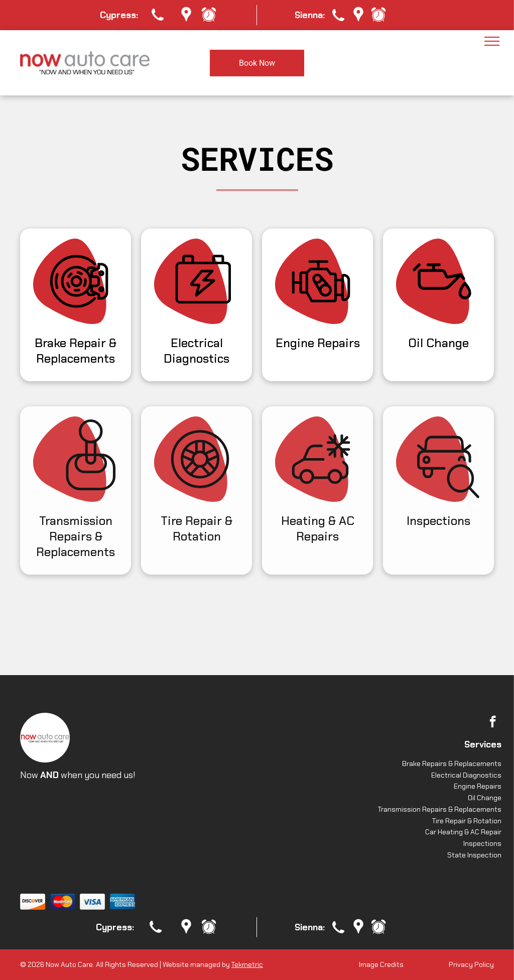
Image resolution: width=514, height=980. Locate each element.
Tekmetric (247, 964)
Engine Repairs (318, 343)
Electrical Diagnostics (197, 351)
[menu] (492, 41)
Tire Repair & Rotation (197, 528)
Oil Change (438, 343)
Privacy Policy (471, 964)
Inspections (438, 521)
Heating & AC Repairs (318, 528)
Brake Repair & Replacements (76, 351)
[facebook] (493, 723)
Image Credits (381, 964)
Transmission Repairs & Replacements (76, 536)
